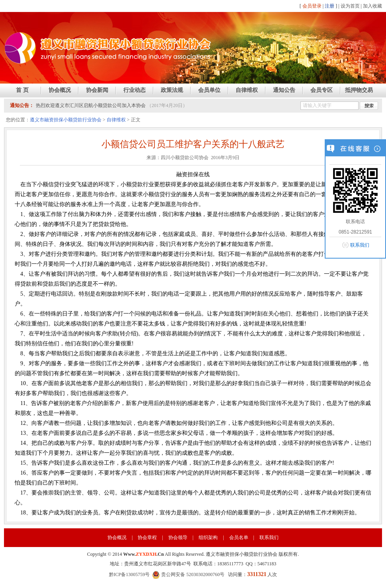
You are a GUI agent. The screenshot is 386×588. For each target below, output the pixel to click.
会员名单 (239, 537)
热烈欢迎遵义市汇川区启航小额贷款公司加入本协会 (91, 105)
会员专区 (322, 90)
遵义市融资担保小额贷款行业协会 (66, 120)
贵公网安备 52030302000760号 (188, 574)
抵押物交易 (359, 90)
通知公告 (284, 90)
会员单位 (209, 90)
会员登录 (312, 6)
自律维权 (247, 90)
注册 (329, 6)
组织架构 (208, 537)
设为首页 (350, 6)
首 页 (22, 90)
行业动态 (135, 90)
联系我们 (269, 537)
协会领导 (178, 537)
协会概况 (60, 90)
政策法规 (172, 90)
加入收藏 (372, 6)
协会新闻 (97, 90)
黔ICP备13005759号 (130, 574)
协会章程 (147, 537)
